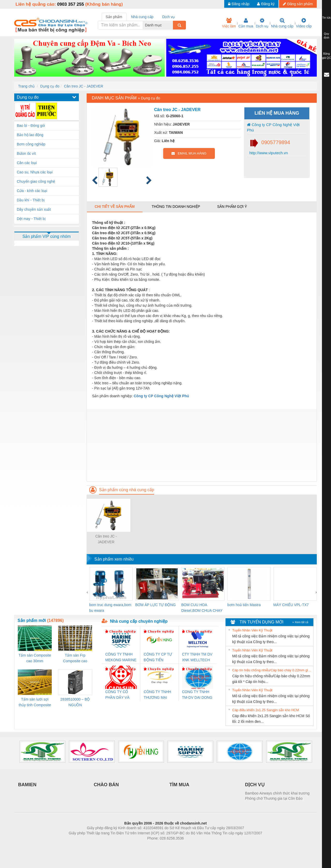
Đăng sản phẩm (298, 4)
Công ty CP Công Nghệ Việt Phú (273, 127)
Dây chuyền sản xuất (34, 209)
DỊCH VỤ (255, 785)
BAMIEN (27, 785)
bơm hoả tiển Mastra (244, 605)
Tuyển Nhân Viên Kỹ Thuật (252, 630)
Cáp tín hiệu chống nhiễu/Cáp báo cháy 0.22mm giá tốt (272, 670)
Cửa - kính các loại (32, 191)
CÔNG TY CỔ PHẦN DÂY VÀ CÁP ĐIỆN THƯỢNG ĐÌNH (118, 695)
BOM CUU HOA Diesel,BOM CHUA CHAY (202, 608)
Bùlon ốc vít (26, 153)
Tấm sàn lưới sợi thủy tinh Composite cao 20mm (35, 703)
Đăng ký (266, 4)
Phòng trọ (133, 846)
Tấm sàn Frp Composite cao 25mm (75, 659)
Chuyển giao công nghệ (36, 181)
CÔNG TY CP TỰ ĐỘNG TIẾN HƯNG (158, 657)
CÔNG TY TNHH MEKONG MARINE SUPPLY (121, 657)
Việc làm (229, 23)
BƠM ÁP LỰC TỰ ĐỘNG (155, 605)
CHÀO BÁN (106, 785)
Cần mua (246, 23)
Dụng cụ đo (50, 86)
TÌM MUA (179, 785)
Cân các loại (27, 163)
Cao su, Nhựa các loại (35, 172)
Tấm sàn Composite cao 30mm (35, 658)
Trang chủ (26, 86)
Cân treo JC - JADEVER (84, 86)
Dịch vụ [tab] (168, 17)
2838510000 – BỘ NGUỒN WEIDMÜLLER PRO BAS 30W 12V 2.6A (75, 703)
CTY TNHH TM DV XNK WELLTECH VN (197, 657)
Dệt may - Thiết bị (31, 219)
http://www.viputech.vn (268, 153)
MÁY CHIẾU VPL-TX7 (291, 605)
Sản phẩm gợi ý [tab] (232, 207)
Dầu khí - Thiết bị (31, 200)
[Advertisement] (202, 445)
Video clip (304, 23)
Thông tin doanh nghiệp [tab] (176, 207)
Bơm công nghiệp (31, 144)
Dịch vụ (262, 23)
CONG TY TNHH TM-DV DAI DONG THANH (197, 695)
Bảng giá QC (326, 56)
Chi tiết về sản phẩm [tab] (115, 207)
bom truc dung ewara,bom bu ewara (110, 608)
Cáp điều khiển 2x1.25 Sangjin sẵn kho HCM (266, 710)
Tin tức (327, 18)
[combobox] (171, 25)
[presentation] (87, 592)
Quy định (326, 36)
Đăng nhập (239, 4)
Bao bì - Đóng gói (31, 126)
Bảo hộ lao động (30, 135)
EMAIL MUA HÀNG (189, 153)
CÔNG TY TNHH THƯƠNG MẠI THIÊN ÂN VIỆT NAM (157, 695)
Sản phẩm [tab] (114, 17)
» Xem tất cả (300, 622)
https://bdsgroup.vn (159, 846)
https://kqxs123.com (190, 846)
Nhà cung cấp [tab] (142, 17)
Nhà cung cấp (282, 23)
